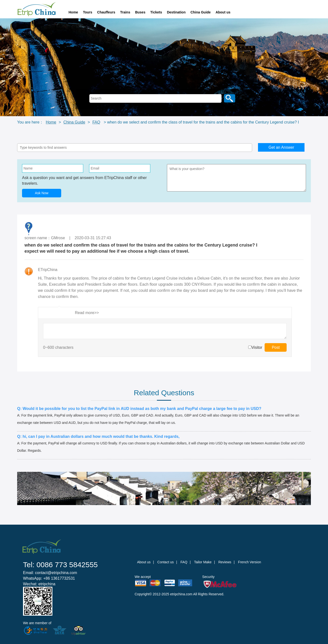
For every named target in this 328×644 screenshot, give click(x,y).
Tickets (156, 12)
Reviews (225, 562)
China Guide (200, 12)
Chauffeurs (106, 12)
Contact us (166, 562)
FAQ (96, 122)
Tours (88, 12)
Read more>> (87, 313)
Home (73, 12)
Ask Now (41, 193)
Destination (176, 12)
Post (276, 347)
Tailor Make (203, 562)
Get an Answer (281, 147)
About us (223, 12)
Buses (140, 12)
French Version (249, 562)
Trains (125, 12)
